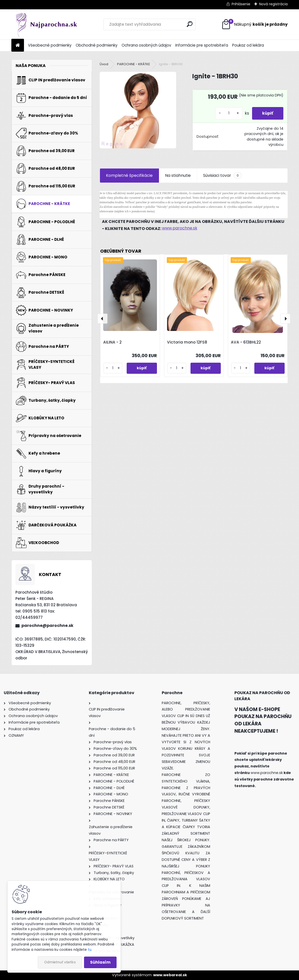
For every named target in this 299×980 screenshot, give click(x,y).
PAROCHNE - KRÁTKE (134, 64)
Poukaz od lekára (248, 45)
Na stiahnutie (178, 175)
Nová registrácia (273, 4)
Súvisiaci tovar (222, 176)
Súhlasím (100, 962)
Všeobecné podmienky (50, 45)
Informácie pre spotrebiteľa (202, 45)
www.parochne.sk (180, 228)
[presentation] (102, 319)
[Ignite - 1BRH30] (138, 110)
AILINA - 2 (112, 342)
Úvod (104, 64)
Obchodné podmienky (97, 45)
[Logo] (46, 24)
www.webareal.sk (170, 975)
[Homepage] (18, 45)
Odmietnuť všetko (60, 962)
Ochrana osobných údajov (146, 45)
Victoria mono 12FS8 (187, 342)
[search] (190, 24)
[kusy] (229, 113)
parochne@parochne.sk (47, 626)
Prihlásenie (241, 4)
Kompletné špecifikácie (129, 175)
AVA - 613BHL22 (246, 342)
